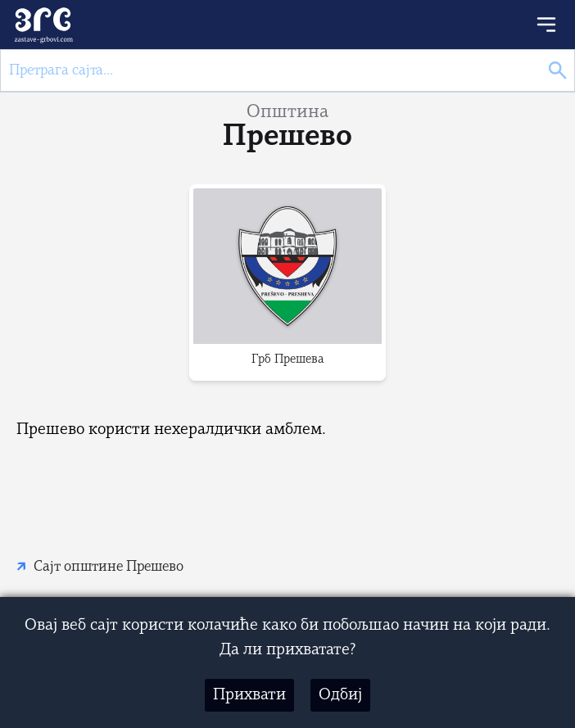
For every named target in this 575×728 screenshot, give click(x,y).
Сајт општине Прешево (109, 567)
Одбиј (340, 695)
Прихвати (249, 695)
